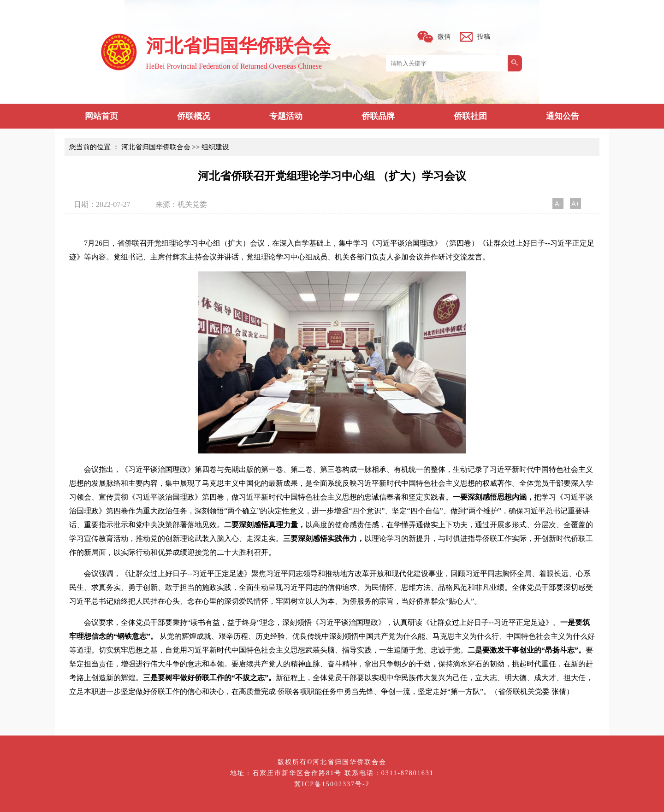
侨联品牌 (378, 116)
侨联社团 (470, 116)
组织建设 (215, 147)
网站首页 (101, 116)
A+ (575, 204)
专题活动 (286, 116)
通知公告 (563, 116)
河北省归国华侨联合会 (156, 147)
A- (558, 204)
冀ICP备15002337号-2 (332, 784)
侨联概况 (194, 116)
